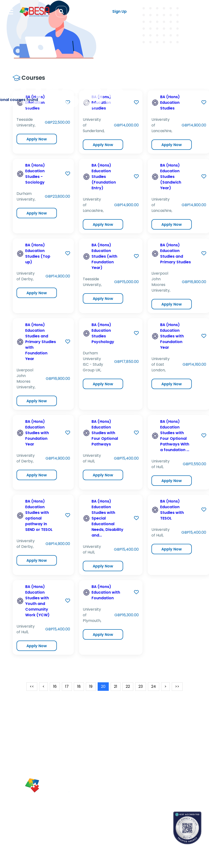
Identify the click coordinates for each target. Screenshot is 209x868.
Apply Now (37, 139)
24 (154, 686)
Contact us (130, 822)
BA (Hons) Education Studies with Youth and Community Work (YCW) (37, 601)
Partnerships (165, 759)
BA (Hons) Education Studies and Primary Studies (176, 254)
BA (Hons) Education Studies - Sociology (35, 174)
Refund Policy (166, 792)
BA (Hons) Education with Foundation (106, 592)
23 (141, 686)
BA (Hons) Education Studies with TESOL (172, 510)
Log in (86, 12)
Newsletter (130, 759)
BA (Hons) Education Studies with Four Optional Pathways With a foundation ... (175, 436)
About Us (162, 751)
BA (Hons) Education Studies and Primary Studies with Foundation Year (41, 342)
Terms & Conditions (171, 775)
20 (103, 686)
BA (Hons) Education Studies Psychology (103, 333)
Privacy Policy (166, 784)
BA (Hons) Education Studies (170, 103)
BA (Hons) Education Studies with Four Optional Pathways (105, 433)
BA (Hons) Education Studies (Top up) (38, 254)
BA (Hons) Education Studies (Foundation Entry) (104, 177)
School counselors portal (141, 830)
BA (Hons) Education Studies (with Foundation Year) (104, 256)
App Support (131, 767)
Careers (161, 767)
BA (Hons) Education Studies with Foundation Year (172, 336)
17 (67, 686)
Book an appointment (139, 814)
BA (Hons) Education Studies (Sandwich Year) (171, 177)
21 (116, 686)
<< (32, 686)
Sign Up (119, 11)
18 (79, 686)
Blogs (125, 751)
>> (177, 686)
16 (55, 686)
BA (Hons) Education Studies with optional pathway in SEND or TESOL (39, 515)
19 (91, 686)
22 (128, 686)
